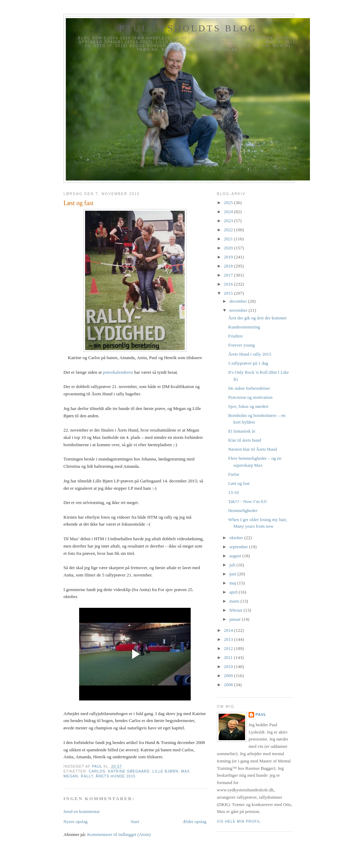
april (234, 592)
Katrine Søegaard (129, 771)
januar (236, 619)
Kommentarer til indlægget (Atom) (119, 834)
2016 (229, 284)
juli (233, 565)
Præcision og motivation (250, 397)
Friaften (235, 336)
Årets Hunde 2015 (116, 776)
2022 (229, 230)
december (239, 301)
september (239, 547)
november (239, 310)
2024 (229, 212)
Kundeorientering (244, 327)
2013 (229, 639)
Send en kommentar (82, 811)
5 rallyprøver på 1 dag (248, 363)
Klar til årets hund (244, 440)
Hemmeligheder (243, 510)
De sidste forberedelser (249, 388)
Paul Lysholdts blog (188, 28)
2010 (229, 666)
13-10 (233, 492)
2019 (229, 257)
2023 (229, 221)
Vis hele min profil (239, 821)
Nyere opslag (75, 821)
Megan (71, 776)
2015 (229, 293)
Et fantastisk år (242, 431)
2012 (229, 648)
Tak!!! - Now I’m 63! (247, 501)
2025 (229, 203)
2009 (229, 676)
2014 (229, 630)
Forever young (241, 345)
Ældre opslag (194, 821)
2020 (229, 248)
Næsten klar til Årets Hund (252, 449)
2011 (229, 657)
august (236, 556)
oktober (237, 538)
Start (135, 821)
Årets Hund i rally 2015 (249, 354)
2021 (229, 239)
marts (235, 601)
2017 (229, 275)
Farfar (234, 474)
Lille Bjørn (165, 771)
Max (186, 771)
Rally (87, 776)
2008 (229, 685)
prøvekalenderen (118, 372)
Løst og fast (239, 483)
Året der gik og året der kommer (257, 318)
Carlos (97, 771)
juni (233, 574)
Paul (261, 715)
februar (237, 610)
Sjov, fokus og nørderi (248, 406)
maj (233, 583)
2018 (229, 266)
